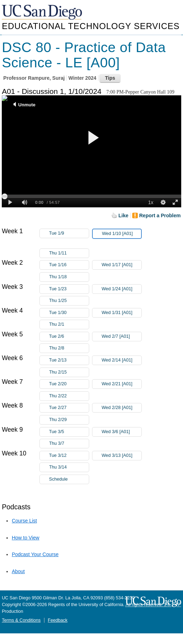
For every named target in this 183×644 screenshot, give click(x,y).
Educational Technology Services (91, 26)
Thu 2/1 (69, 324)
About (18, 571)
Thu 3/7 (69, 444)
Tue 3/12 (69, 456)
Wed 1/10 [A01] (122, 235)
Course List (24, 521)
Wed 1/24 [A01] (122, 289)
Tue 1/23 (69, 289)
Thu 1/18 (69, 277)
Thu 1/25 (69, 301)
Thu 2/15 (69, 372)
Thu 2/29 (69, 420)
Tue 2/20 (69, 384)
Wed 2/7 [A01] (122, 337)
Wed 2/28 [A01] (122, 408)
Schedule (58, 479)
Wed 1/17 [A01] (122, 265)
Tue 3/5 (69, 432)
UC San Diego (43, 13)
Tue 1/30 (69, 313)
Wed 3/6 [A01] (122, 432)
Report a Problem (160, 215)
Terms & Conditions (21, 620)
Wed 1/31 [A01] (122, 313)
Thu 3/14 (69, 467)
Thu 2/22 (69, 396)
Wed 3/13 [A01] (122, 456)
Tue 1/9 (69, 233)
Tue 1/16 (69, 265)
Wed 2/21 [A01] (122, 384)
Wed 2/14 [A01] (122, 360)
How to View (26, 538)
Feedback (58, 620)
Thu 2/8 (69, 348)
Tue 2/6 (69, 337)
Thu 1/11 (69, 253)
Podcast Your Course (35, 554)
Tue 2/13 (69, 360)
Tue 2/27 (69, 408)
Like (123, 215)
